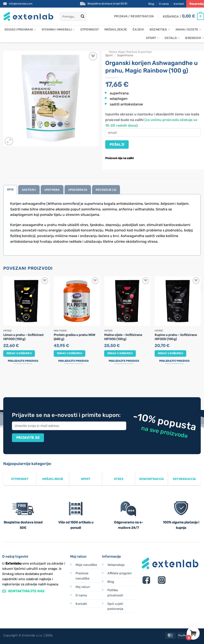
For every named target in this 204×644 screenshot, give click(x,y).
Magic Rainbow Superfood (135, 52)
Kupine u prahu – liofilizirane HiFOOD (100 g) (176, 337)
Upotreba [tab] (52, 190)
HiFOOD (7, 331)
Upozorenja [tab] (78, 190)
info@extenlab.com (21, 4)
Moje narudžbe (86, 565)
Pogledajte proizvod (23, 361)
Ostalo (172, 38)
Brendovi (195, 38)
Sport (152, 38)
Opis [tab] (10, 190)
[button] (134, 16)
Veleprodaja (116, 565)
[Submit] (83, 16)
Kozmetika (160, 30)
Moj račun (83, 587)
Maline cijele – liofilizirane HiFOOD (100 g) (123, 337)
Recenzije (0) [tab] (106, 190)
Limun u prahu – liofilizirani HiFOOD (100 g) (23, 337)
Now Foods (60, 331)
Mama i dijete (188, 30)
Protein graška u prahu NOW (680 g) (74, 337)
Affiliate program (120, 573)
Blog (151, 4)
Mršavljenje (116, 30)
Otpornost (90, 30)
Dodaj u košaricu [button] (19, 353)
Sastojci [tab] (29, 190)
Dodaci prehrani (20, 30)
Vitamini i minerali (58, 30)
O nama (164, 4)
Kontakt (179, 4)
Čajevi (138, 30)
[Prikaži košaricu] (183, 16)
